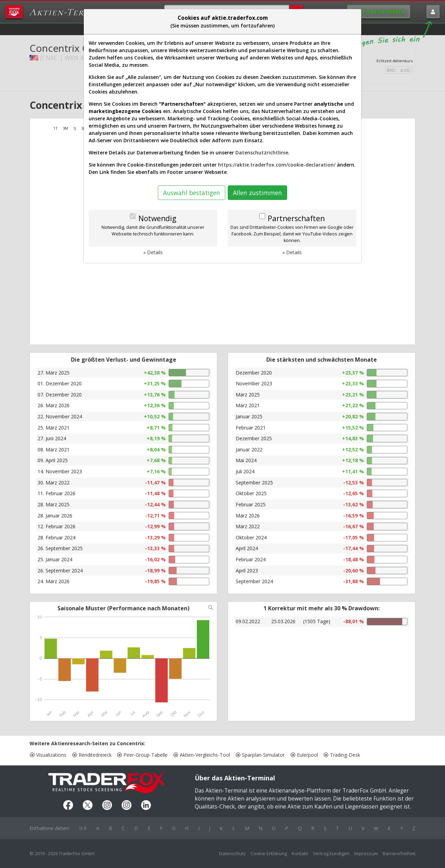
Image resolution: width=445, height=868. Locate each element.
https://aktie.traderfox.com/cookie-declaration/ (277, 165)
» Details (153, 252)
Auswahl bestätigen (192, 193)
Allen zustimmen (257, 193)
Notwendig (157, 218)
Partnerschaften (296, 218)
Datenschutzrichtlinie (262, 152)
